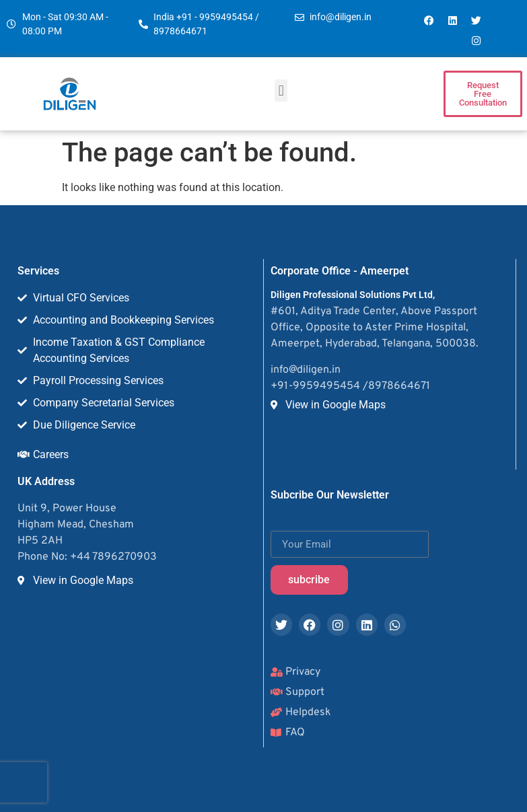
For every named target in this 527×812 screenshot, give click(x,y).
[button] (281, 90)
